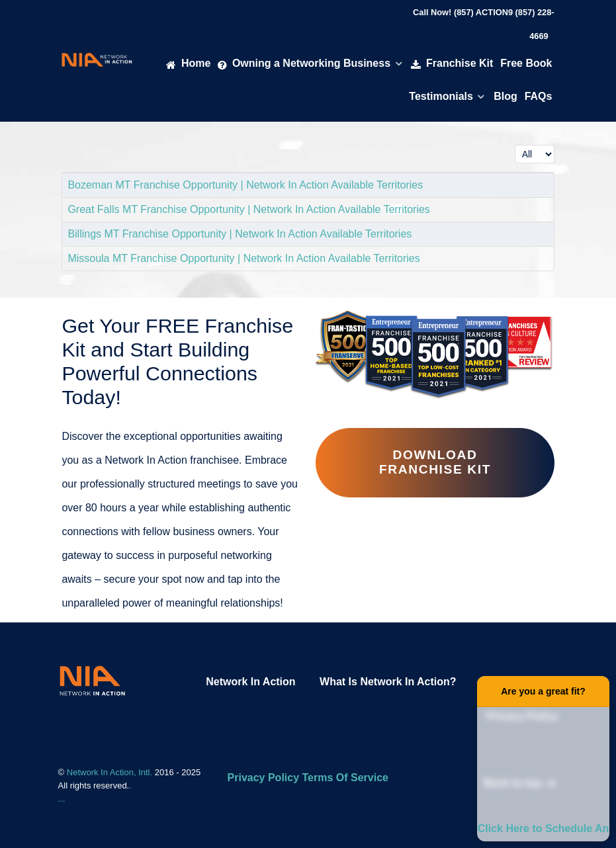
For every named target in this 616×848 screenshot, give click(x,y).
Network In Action (250, 682)
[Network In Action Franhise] (92, 680)
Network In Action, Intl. (111, 772)
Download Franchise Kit (435, 462)
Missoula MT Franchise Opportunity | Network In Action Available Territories (243, 258)
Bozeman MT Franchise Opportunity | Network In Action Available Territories (245, 185)
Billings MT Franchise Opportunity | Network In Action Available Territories (240, 234)
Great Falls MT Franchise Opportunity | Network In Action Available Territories (249, 209)
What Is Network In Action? (388, 682)
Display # (515, 142)
